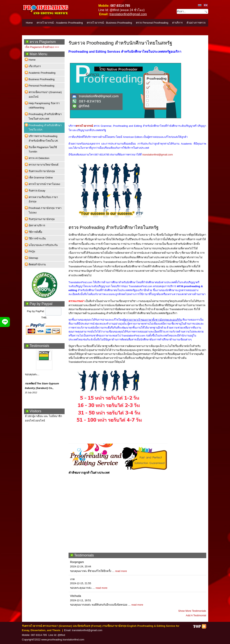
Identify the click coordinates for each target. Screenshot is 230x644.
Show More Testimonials (192, 611)
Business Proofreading (42, 79)
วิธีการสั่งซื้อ (35, 232)
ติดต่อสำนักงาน (37, 264)
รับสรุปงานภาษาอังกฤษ (42, 219)
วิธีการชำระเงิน (37, 239)
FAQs (32, 251)
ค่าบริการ (177, 23)
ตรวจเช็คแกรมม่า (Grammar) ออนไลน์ (45, 94)
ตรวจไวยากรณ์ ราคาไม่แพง (44, 184)
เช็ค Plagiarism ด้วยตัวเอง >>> (42, 47)
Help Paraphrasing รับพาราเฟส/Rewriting (44, 106)
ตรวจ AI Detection (39, 158)
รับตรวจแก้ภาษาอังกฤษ (42, 171)
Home (29, 23)
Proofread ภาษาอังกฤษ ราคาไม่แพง (45, 210)
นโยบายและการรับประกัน (43, 245)
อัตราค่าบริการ (37, 225)
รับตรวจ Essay (37, 191)
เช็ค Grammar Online (41, 178)
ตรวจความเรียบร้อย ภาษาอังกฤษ (43, 199)
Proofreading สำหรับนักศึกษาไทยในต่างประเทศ (45, 116)
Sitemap (33, 258)
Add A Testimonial (196, 615)
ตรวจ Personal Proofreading (152, 23)
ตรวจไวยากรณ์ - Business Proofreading (109, 23)
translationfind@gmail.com (128, 14)
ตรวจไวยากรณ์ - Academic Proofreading (60, 23)
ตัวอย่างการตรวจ (196, 23)
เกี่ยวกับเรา (35, 66)
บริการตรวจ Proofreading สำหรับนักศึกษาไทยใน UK (43, 138)
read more (121, 571)
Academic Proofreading (42, 73)
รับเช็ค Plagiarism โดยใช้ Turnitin (43, 150)
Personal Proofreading (42, 86)
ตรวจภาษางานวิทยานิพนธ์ (44, 165)
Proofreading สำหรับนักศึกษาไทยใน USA (45, 128)
